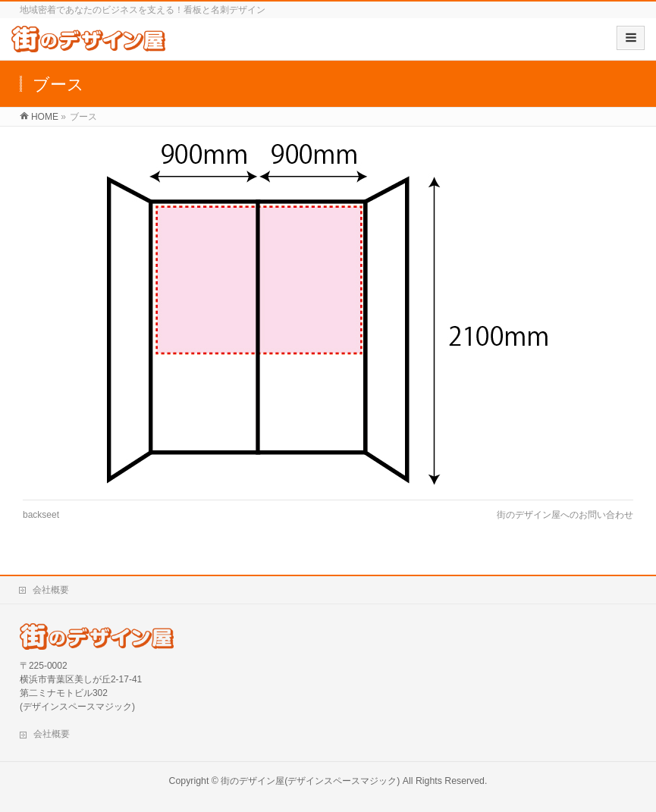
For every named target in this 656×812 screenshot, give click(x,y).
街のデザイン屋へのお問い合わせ (565, 515)
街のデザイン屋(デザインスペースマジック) (310, 781)
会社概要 (51, 590)
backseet (41, 515)
